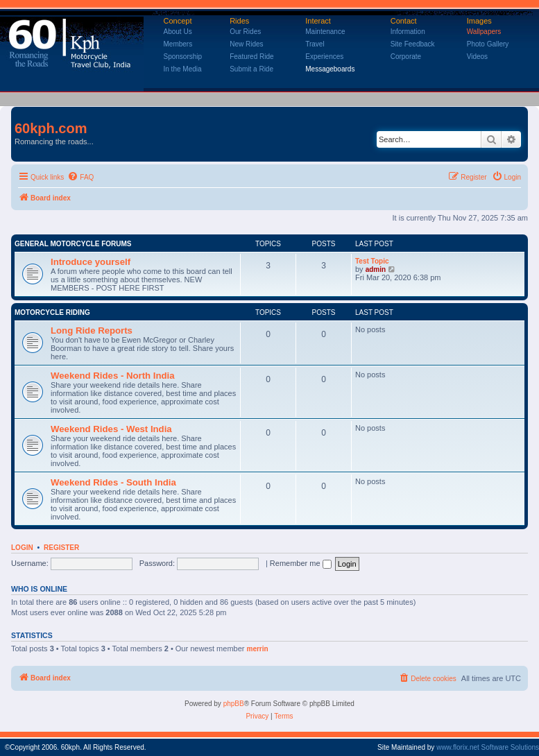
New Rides (246, 44)
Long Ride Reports (92, 330)
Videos (477, 57)
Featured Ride (251, 57)
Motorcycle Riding (52, 312)
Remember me (301, 563)
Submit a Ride (251, 69)
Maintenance (325, 32)
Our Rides (245, 32)
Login (22, 548)
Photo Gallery (488, 44)
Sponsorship (183, 57)
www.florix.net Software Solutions (488, 747)
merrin (258, 649)
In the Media (183, 69)
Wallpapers (484, 32)
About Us (178, 32)
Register (61, 548)
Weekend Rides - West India (111, 429)
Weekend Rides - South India (113, 482)
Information (408, 32)
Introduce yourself (91, 262)
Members (178, 44)
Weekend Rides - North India (113, 376)
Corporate (406, 57)
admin (376, 269)
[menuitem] (80, 178)
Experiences (324, 57)
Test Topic (372, 261)
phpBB (234, 704)
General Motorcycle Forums (73, 244)
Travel (315, 44)
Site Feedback (413, 44)
